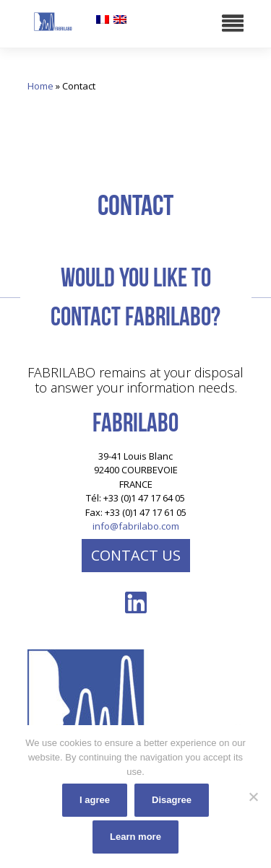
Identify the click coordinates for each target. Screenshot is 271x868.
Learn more (135, 837)
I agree (95, 800)
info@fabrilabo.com (136, 526)
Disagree (172, 800)
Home (40, 86)
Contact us (136, 555)
